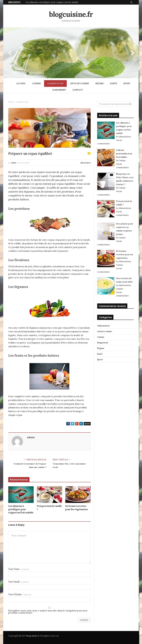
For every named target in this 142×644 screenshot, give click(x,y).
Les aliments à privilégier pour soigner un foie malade (52, 2)
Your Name (19, 569)
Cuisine (36, 83)
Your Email (18, 582)
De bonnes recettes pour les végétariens (77, 508)
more (87, 424)
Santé (113, 83)
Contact (78, 90)
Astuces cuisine (79, 83)
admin (14, 163)
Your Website (20, 594)
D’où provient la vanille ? (49, 508)
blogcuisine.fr (33, 636)
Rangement (59, 90)
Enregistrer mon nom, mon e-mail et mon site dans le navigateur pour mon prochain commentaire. (48, 612)
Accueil (21, 83)
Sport (127, 83)
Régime (100, 83)
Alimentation (55, 83)
